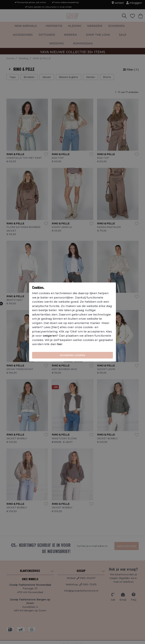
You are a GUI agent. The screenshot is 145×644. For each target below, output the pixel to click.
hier (60, 344)
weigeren (50, 336)
